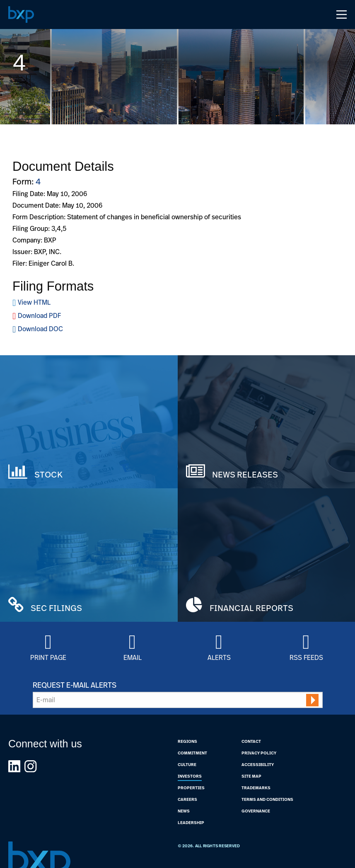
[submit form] (312, 700)
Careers (187, 799)
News (184, 811)
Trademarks (256, 788)
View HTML (34, 302)
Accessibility (258, 764)
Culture (187, 764)
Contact (251, 741)
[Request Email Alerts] (178, 700)
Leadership (191, 822)
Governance (256, 811)
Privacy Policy (259, 753)
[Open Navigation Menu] (342, 15)
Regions (187, 741)
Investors (190, 776)
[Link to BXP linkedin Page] (14, 766)
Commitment (192, 753)
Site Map (251, 776)
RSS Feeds (306, 657)
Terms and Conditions (267, 799)
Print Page (48, 657)
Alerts (219, 657)
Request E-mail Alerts (75, 685)
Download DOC (40, 329)
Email (133, 657)
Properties (191, 788)
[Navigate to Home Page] (21, 15)
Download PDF (39, 315)
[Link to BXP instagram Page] (30, 766)
